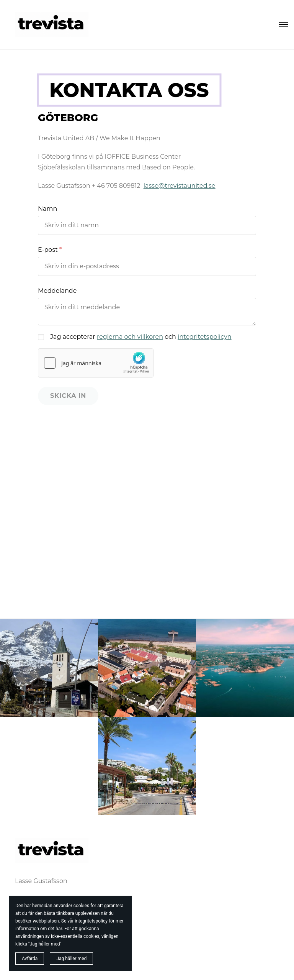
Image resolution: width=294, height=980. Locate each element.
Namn (47, 209)
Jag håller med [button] (71, 959)
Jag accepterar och (141, 337)
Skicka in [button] (68, 396)
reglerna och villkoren (130, 337)
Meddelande (57, 291)
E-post (48, 250)
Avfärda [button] (30, 959)
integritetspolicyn (204, 337)
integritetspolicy (91, 921)
